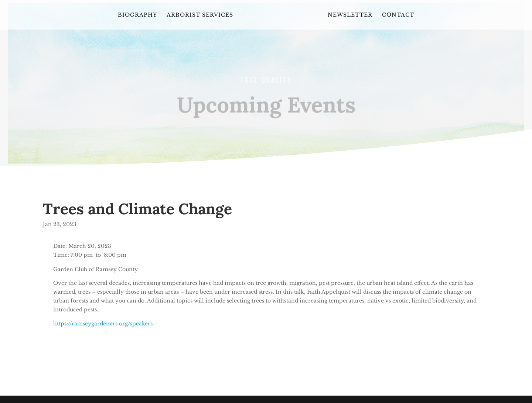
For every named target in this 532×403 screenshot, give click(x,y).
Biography (137, 15)
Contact (398, 15)
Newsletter (350, 15)
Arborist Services (200, 15)
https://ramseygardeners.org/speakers (103, 324)
